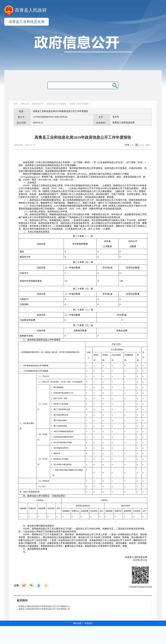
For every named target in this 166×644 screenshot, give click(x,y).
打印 (148, 145)
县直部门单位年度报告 (79, 104)
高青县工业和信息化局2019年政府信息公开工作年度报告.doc (44, 606)
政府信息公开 (38, 104)
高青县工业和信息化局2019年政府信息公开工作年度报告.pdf (44, 609)
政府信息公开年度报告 (57, 104)
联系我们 (89, 623)
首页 (16, 104)
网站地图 (77, 623)
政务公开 (25, 104)
